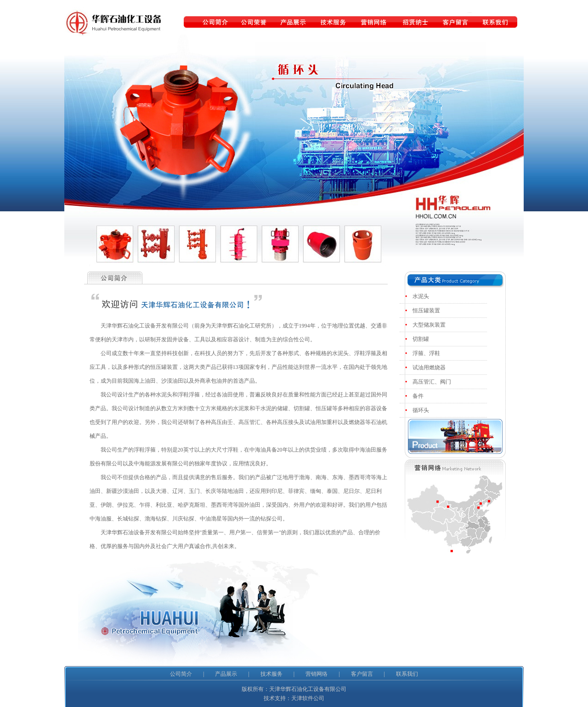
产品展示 (226, 674)
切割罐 (421, 339)
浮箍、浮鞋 (427, 353)
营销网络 (317, 674)
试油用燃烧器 (430, 368)
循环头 (421, 410)
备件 (419, 396)
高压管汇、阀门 (433, 382)
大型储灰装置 (430, 325)
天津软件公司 (308, 698)
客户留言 (362, 674)
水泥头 (421, 296)
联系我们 (407, 674)
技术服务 (271, 674)
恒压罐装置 (427, 311)
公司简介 (181, 674)
